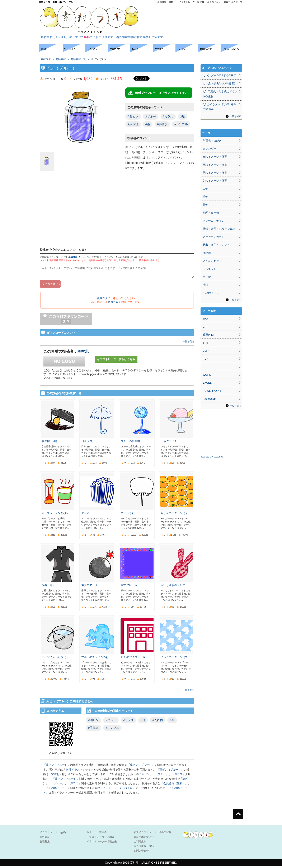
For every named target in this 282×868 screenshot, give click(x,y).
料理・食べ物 (211, 213)
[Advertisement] (194, 13)
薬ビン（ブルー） (57, 767)
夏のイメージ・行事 (215, 165)
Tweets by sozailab (212, 457)
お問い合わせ (141, 853)
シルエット (209, 269)
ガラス (178, 776)
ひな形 (207, 253)
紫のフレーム (129, 587)
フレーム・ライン (213, 221)
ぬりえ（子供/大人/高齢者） (220, 83)
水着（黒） (48, 587)
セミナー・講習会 (97, 834)
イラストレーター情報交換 (102, 843)
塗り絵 (207, 277)
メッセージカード (213, 237)
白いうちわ (128, 515)
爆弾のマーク (89, 587)
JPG (205, 319)
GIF (205, 327)
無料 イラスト (74, 771)
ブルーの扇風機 (130, 443)
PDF (205, 359)
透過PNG (208, 335)
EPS (205, 343)
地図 (205, 285)
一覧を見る (189, 343)
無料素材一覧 (78, 59)
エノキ (85, 515)
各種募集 (45, 843)
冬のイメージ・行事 (215, 181)
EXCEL (207, 383)
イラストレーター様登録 (191, 2)
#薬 (148, 124)
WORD (207, 375)
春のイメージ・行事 (215, 157)
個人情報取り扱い (144, 848)
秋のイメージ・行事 (215, 173)
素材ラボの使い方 (233, 2)
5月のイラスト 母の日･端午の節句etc (219, 107)
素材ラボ (46, 59)
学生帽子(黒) (49, 443)
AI (204, 367)
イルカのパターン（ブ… (176, 659)
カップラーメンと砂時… (57, 515)
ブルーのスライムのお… (96, 659)
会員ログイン (214, 2)
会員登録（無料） (166, 2)
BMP (206, 351)
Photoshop (209, 399)
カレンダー (209, 149)
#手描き (162, 124)
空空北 (83, 353)
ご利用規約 (140, 843)
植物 (205, 197)
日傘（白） (88, 443)
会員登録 (73, 257)
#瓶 (183, 116)
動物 (205, 205)
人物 (205, 189)
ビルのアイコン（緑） (135, 659)
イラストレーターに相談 (100, 839)
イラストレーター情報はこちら (116, 361)
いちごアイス (169, 443)
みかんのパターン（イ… (176, 515)
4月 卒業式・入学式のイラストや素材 (220, 94)
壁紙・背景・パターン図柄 (219, 229)
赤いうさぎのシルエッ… (176, 587)
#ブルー (151, 116)
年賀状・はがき (212, 141)
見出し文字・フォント (216, 245)
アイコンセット (212, 261)
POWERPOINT (212, 391)
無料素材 (61, 59)
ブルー (162, 776)
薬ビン (146, 776)
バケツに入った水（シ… (57, 659)
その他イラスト (58, 790)
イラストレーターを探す (53, 834)
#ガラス (168, 116)
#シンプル (181, 124)
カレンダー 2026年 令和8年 (219, 75)
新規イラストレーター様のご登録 (152, 834)
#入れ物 (133, 124)
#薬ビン (133, 116)
